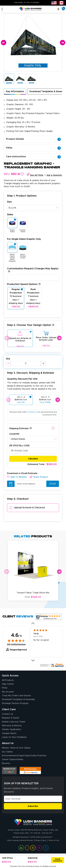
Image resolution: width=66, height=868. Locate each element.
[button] (22, 174)
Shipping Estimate (19, 428)
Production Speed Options (24, 284)
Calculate (33, 459)
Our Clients (7, 752)
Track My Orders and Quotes (16, 696)
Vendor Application (11, 729)
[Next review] (33, 660)
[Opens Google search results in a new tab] (9, 771)
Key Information (15, 92)
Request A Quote (11, 718)
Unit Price (7, 858)
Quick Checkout (58, 860)
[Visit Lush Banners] (33, 822)
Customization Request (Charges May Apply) (33, 270)
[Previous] (4, 43)
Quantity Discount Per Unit (22, 379)
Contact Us (7, 714)
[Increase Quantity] (43, 364)
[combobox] (33, 208)
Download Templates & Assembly (18, 699)
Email (52, 484)
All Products (8, 680)
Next (59, 338)
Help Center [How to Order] (8, 684)
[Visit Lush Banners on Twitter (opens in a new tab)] (46, 848)
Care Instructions (33, 157)
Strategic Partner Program (15, 703)
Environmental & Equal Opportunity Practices (24, 756)
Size (9, 202)
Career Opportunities (13, 759)
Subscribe (33, 806)
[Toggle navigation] (2, 9)
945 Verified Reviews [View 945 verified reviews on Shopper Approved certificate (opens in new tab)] (16, 644)
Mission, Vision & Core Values (16, 748)
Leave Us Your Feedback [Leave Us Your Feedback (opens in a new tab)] (14, 737)
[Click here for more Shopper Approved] (52, 665)
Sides (10, 215)
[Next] (62, 43)
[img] (16, 641)
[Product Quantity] (26, 364)
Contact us (32, 412)
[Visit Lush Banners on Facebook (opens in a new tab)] (39, 848)
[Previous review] (33, 623)
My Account (8, 692)
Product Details (33, 139)
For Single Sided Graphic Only (24, 239)
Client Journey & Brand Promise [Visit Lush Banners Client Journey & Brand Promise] (20, 840)
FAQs (33, 148)
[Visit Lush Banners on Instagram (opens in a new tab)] (33, 848)
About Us (8, 743)
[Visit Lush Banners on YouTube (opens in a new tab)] (27, 848)
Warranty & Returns (12, 726)
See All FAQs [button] (37, 175)
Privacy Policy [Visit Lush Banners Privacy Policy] (41, 840)
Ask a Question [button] (54, 175)
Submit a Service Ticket (14, 722)
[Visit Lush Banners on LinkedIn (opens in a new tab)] (21, 848)
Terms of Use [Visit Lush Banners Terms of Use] (54, 840)
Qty (8, 359)
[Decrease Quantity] (8, 364)
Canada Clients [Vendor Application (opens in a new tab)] (9, 733)
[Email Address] (33, 799)
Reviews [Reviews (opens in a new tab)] (6, 763)
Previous (7, 338)
